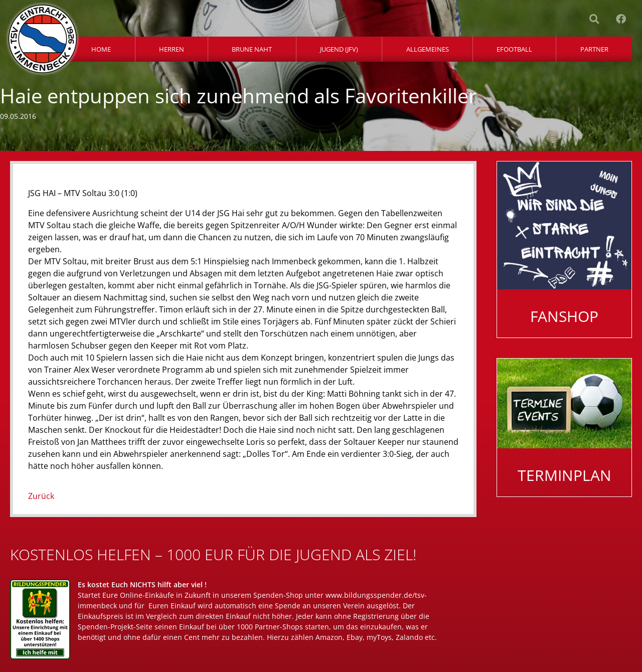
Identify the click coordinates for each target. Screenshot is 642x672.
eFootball (514, 49)
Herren (172, 49)
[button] (594, 19)
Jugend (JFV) (339, 49)
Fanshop (564, 316)
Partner (594, 49)
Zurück (41, 496)
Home (101, 49)
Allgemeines (428, 49)
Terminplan (565, 475)
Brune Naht (252, 49)
